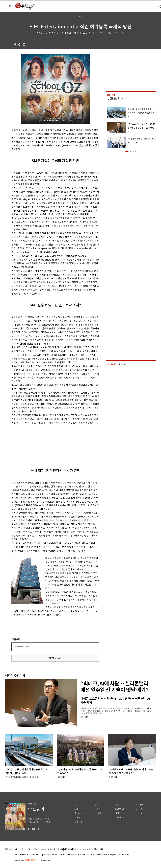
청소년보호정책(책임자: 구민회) (92, 849)
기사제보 (139, 805)
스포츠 (77, 818)
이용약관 (59, 849)
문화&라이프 (80, 813)
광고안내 (139, 813)
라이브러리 (120, 813)
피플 (97, 818)
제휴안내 (43, 849)
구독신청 (139, 809)
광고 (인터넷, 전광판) (30, 849)
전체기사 (78, 822)
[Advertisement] (49, 444)
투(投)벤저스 (115, 98)
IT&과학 (98, 813)
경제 (97, 805)
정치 (76, 805)
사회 (76, 809)
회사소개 (17, 849)
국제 (97, 809)
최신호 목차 (120, 809)
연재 (117, 805)
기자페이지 (120, 818)
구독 (129, 99)
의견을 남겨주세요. (22, 647)
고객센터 (51, 849)
